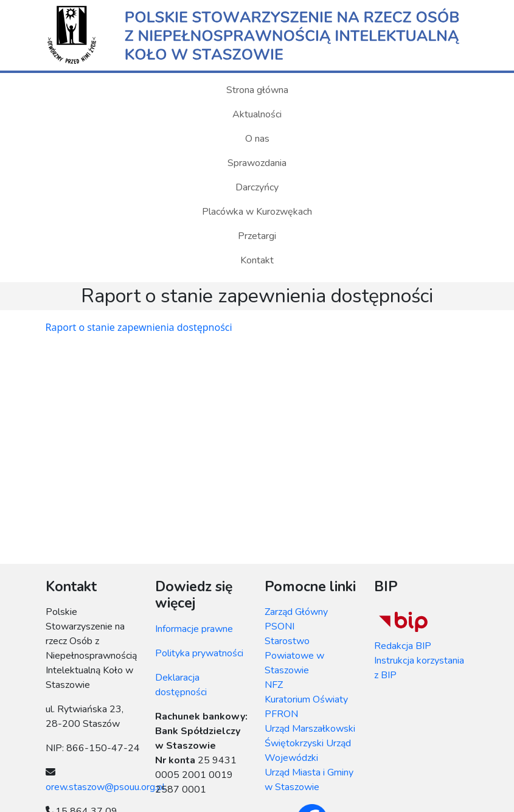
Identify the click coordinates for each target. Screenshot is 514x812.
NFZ (274, 685)
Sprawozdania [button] (257, 163)
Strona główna (257, 90)
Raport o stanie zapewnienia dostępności (139, 327)
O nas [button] (257, 139)
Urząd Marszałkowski (310, 729)
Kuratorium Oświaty (306, 699)
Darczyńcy (257, 187)
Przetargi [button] (257, 236)
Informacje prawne (194, 629)
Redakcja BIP (403, 646)
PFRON (281, 714)
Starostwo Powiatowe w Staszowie (294, 656)
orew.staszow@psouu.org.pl (105, 787)
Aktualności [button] (257, 114)
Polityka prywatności (199, 653)
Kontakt (257, 260)
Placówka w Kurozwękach (257, 212)
